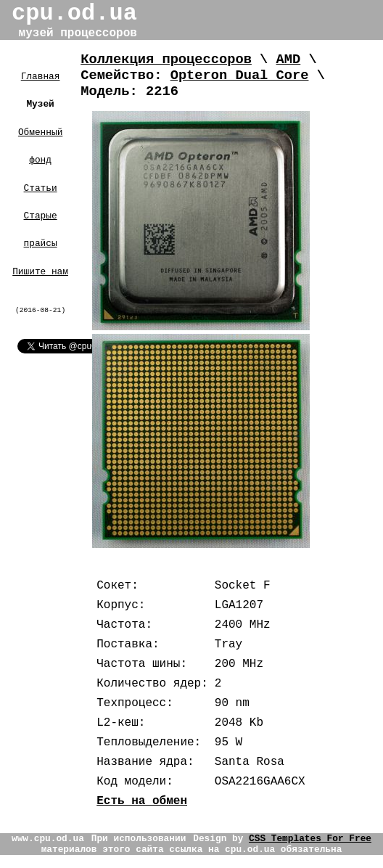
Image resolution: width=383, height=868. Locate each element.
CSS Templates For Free (310, 839)
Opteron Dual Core (240, 75)
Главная (41, 77)
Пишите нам (40, 272)
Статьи (41, 188)
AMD (289, 60)
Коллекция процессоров (166, 60)
